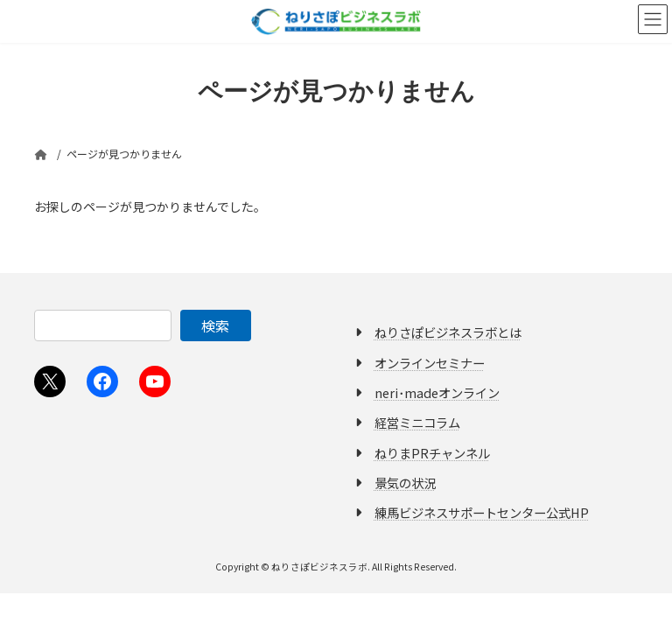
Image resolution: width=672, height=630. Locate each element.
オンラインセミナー (430, 362)
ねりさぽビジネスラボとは (448, 332)
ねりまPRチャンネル (432, 452)
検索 (215, 325)
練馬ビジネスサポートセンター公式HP (482, 512)
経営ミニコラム (417, 422)
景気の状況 (405, 483)
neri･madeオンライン (437, 392)
